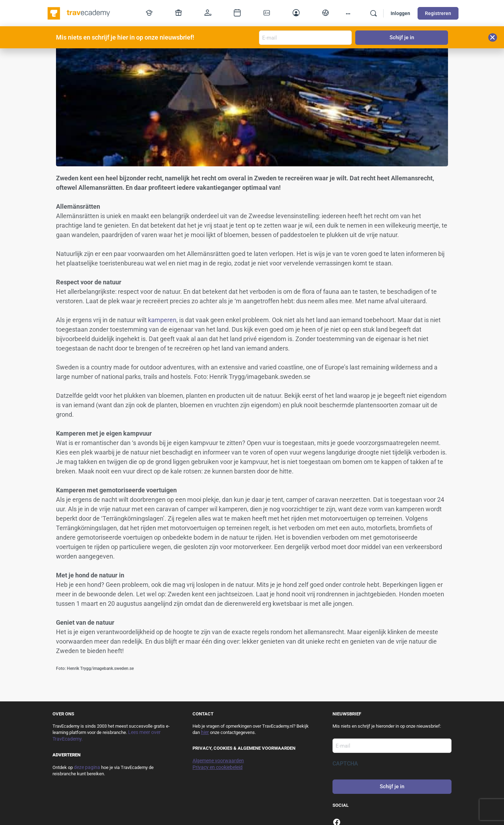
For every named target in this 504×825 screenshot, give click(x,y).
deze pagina (87, 767)
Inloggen (400, 13)
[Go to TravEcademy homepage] (79, 13)
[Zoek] (373, 13)
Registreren (438, 13)
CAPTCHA (345, 764)
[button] (493, 37)
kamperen (162, 320)
